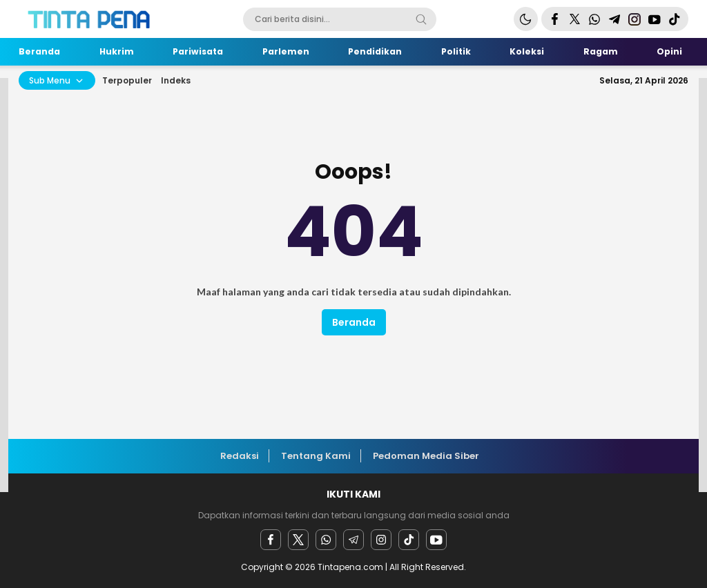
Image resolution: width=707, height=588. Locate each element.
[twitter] (298, 540)
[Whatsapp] (326, 540)
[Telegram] (353, 540)
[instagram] (381, 540)
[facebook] (271, 540)
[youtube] (436, 540)
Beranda (354, 322)
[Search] (421, 19)
